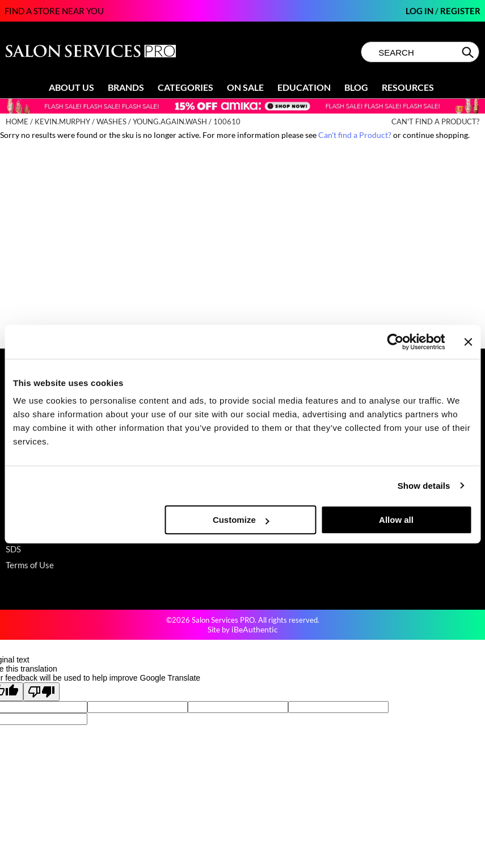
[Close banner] (468, 342)
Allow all (396, 520)
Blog (356, 87)
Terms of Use (30, 565)
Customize (241, 520)
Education (304, 87)
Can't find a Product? (435, 122)
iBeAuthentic (255, 629)
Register (460, 11)
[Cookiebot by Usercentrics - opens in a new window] (396, 342)
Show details (424, 486)
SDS (13, 549)
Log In (420, 11)
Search (469, 52)
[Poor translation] (41, 692)
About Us (71, 87)
